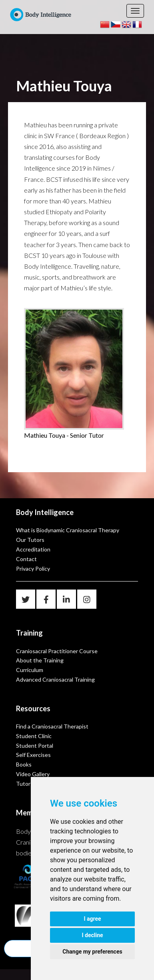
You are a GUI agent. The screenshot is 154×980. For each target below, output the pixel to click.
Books (24, 764)
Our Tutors (30, 540)
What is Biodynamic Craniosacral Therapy (68, 530)
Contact (26, 559)
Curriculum (30, 670)
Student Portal (35, 746)
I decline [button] (92, 935)
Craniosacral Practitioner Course (57, 651)
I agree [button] (92, 919)
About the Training (40, 660)
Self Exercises (33, 755)
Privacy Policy (33, 568)
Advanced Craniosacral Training (55, 679)
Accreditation (33, 549)
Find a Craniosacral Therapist (52, 726)
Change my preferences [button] (92, 952)
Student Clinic (34, 736)
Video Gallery (33, 774)
